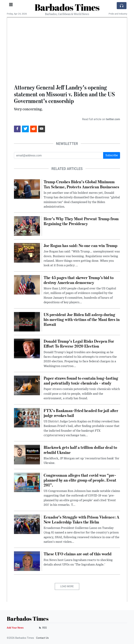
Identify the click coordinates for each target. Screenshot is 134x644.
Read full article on (101, 119)
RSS (42, 628)
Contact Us (42, 638)
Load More (67, 586)
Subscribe (112, 155)
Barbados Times (67, 7)
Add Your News (15, 628)
